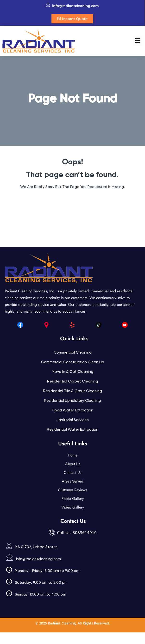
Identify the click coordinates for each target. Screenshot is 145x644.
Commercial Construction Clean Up (73, 362)
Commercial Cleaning (73, 352)
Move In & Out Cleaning (72, 372)
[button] (138, 41)
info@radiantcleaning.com (38, 559)
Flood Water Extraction (73, 410)
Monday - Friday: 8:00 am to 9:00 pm (47, 571)
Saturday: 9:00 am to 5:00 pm (41, 583)
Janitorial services (72, 420)
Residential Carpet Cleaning (72, 381)
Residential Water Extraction (73, 429)
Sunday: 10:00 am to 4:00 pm (41, 594)
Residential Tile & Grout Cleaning (72, 391)
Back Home (72, 201)
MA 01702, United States (36, 547)
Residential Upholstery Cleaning (72, 400)
